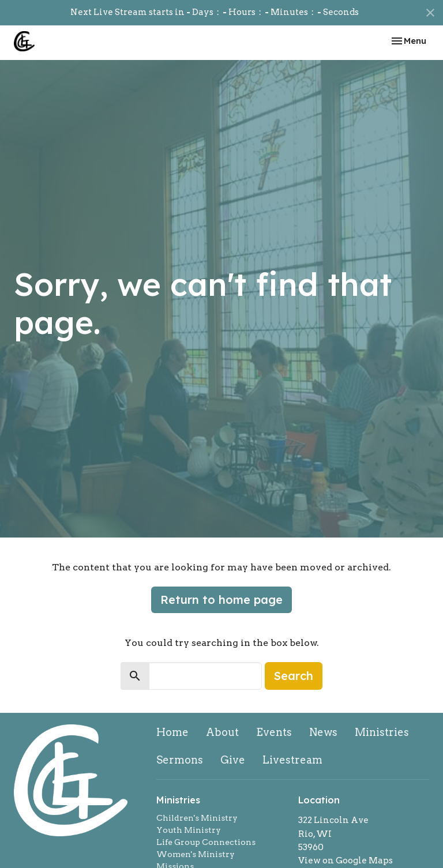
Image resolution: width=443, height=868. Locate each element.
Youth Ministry (189, 830)
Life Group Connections (206, 842)
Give (233, 760)
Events (274, 732)
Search (294, 676)
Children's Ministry (197, 818)
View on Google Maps (346, 861)
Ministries (382, 732)
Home (172, 732)
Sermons (180, 760)
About (222, 732)
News (323, 732)
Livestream (292, 760)
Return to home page (221, 600)
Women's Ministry (196, 854)
